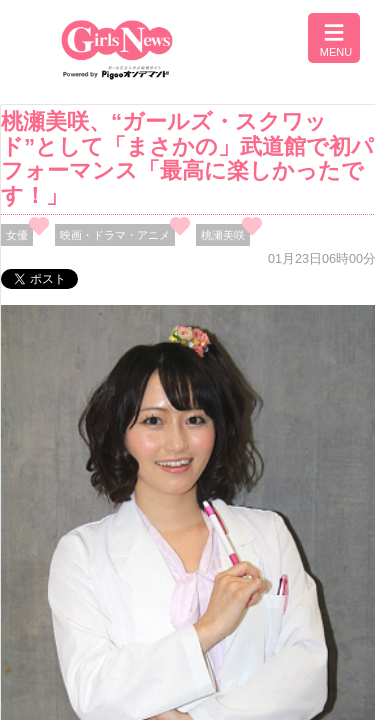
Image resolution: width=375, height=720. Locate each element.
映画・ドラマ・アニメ (115, 235)
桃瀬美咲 (223, 235)
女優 (17, 235)
